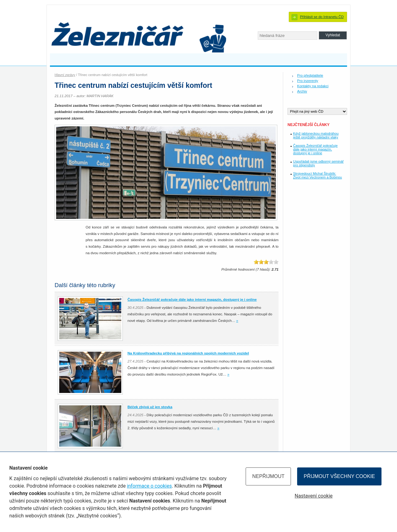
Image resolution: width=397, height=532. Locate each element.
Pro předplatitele (310, 75)
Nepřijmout (268, 476)
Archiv (302, 91)
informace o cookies (149, 486)
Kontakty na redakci (313, 86)
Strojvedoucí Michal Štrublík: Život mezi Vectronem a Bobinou (317, 175)
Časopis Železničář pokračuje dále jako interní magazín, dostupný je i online (315, 149)
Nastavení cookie (314, 496)
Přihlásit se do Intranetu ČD (322, 17)
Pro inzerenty (308, 81)
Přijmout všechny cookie (339, 476)
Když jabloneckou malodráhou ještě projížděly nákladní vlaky (316, 135)
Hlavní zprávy (65, 75)
